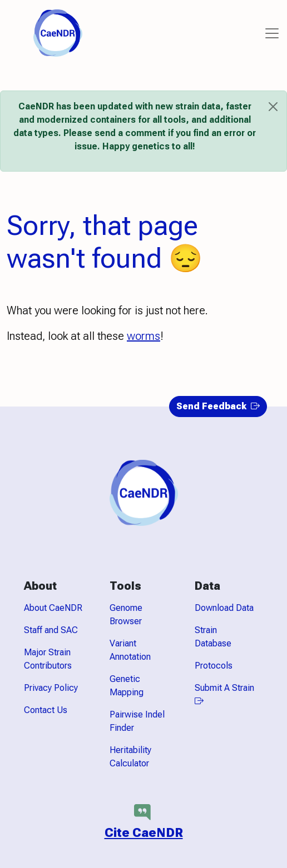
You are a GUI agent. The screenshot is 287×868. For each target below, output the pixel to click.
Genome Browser (126, 614)
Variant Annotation (130, 650)
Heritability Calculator (130, 757)
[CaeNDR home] (58, 32)
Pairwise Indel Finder (137, 721)
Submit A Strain (224, 694)
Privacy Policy (51, 688)
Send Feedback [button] (218, 406)
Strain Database (213, 637)
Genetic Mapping (127, 686)
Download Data (224, 608)
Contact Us (46, 710)
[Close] (273, 107)
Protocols (214, 666)
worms (143, 336)
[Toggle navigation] (272, 33)
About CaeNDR (53, 608)
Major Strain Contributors (48, 659)
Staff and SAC (51, 630)
